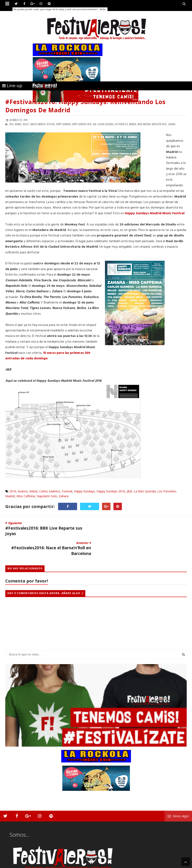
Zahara (64, 496)
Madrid (10, 496)
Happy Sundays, (64, 124)
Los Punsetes (167, 491)
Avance (23, 491)
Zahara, (172, 124)
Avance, (18, 124)
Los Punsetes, (121, 124)
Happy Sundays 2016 (111, 491)
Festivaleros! (13, 864)
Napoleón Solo (47, 496)
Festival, (51, 124)
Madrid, (133, 124)
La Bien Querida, (106, 124)
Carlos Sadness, (38, 124)
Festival (67, 491)
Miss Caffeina (26, 496)
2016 (13, 491)
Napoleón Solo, (159, 124)
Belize (33, 491)
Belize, (26, 124)
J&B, (95, 124)
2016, (12, 124)
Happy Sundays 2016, (82, 124)
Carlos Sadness (50, 491)
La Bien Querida (145, 491)
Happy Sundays (84, 491)
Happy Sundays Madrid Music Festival (155, 213)
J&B (129, 491)
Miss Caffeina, (144, 124)
